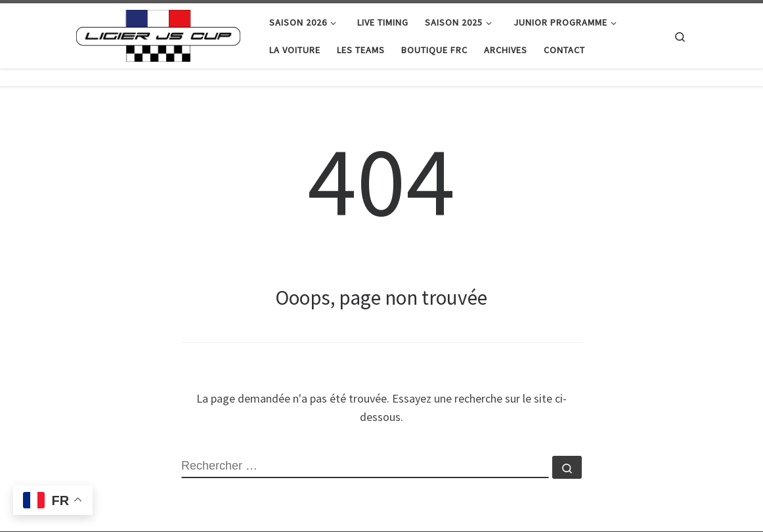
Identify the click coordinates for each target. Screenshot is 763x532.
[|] (158, 33)
